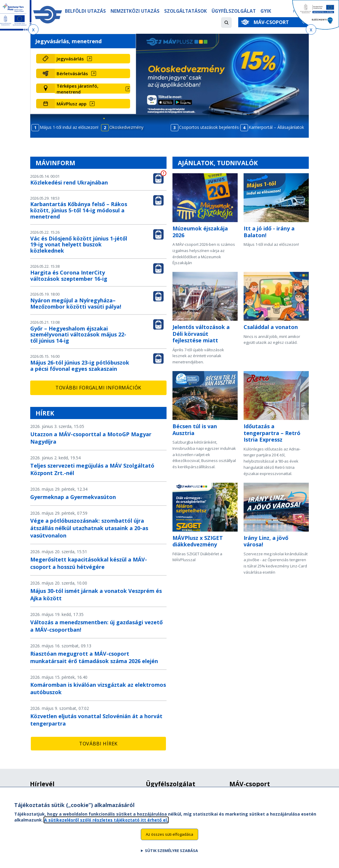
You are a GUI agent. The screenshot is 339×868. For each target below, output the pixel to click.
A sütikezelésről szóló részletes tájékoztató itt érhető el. (106, 820)
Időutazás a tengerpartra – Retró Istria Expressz (272, 433)
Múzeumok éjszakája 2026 (200, 232)
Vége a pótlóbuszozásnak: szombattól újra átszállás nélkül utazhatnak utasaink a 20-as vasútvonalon (89, 528)
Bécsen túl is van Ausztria (195, 430)
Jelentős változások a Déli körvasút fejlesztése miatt (201, 334)
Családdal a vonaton (271, 327)
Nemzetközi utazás (135, 11)
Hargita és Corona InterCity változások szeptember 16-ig (69, 276)
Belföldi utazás (85, 11)
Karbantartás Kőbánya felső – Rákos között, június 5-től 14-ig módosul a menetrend (79, 210)
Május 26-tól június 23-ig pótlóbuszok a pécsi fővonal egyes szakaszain (80, 366)
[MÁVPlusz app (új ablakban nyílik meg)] (92, 104)
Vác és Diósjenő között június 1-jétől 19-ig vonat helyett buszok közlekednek (79, 245)
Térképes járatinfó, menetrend (77, 89)
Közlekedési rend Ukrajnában (69, 182)
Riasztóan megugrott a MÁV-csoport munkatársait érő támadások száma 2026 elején (94, 657)
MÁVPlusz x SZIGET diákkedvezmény (198, 541)
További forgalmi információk (98, 388)
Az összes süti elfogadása (170, 835)
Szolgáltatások (186, 11)
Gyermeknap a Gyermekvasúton (73, 497)
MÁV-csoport (272, 22)
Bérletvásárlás (72, 73)
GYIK (266, 11)
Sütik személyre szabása (171, 851)
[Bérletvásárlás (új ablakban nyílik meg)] (92, 73)
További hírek (98, 744)
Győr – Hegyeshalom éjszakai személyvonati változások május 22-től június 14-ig (78, 335)
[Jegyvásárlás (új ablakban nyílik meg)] (92, 59)
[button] (226, 23)
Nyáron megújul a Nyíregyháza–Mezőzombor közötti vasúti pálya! (76, 303)
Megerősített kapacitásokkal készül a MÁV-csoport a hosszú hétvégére (89, 563)
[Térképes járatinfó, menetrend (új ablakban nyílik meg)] (92, 89)
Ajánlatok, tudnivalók (218, 163)
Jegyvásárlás (70, 59)
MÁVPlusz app (72, 104)
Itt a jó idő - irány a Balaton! (269, 232)
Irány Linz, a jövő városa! (266, 541)
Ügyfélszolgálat (234, 11)
